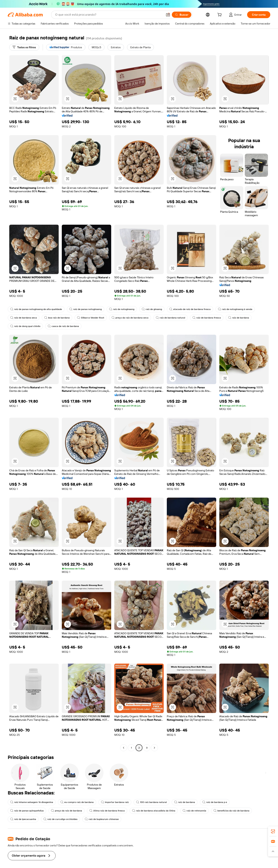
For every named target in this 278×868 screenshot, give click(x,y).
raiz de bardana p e (207, 802)
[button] (15, 99)
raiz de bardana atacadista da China (108, 811)
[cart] (219, 15)
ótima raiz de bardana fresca (64, 811)
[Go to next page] (154, 748)
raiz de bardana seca (23, 318)
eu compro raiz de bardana (75, 802)
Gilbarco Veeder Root (87, 318)
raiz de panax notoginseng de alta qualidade (35, 309)
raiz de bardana (229, 318)
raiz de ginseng (147, 309)
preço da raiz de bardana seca (125, 318)
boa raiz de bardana (55, 318)
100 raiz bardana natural (146, 802)
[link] (273, 831)
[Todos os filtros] (24, 47)
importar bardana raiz (111, 802)
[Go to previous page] (124, 748)
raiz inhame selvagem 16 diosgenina (31, 802)
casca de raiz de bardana (61, 326)
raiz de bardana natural (164, 318)
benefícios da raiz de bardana (183, 811)
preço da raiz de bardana (25, 811)
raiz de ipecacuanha (220, 811)
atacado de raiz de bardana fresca (184, 309)
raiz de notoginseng (118, 309)
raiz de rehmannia (147, 811)
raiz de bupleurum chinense (66, 819)
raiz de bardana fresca (198, 318)
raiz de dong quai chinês (25, 326)
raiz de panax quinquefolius (242, 802)
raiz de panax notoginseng (83, 309)
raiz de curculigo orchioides (26, 819)
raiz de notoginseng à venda (227, 309)
